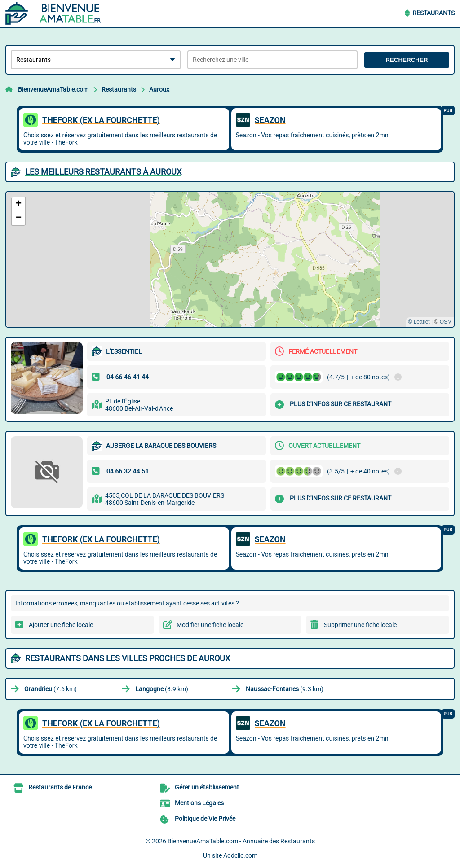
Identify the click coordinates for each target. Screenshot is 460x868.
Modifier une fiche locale (210, 625)
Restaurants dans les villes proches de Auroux (128, 658)
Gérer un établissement (207, 787)
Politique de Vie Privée (205, 819)
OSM (446, 322)
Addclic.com (240, 855)
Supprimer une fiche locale (360, 625)
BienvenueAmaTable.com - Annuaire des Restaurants (241, 841)
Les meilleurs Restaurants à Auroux (103, 172)
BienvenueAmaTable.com (53, 89)
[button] (18, 204)
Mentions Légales (199, 803)
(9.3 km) (285, 689)
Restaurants (433, 13)
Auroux (159, 89)
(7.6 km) (51, 689)
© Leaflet (419, 322)
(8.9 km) (162, 689)
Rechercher (407, 60)
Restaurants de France (60, 787)
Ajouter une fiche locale (61, 625)
